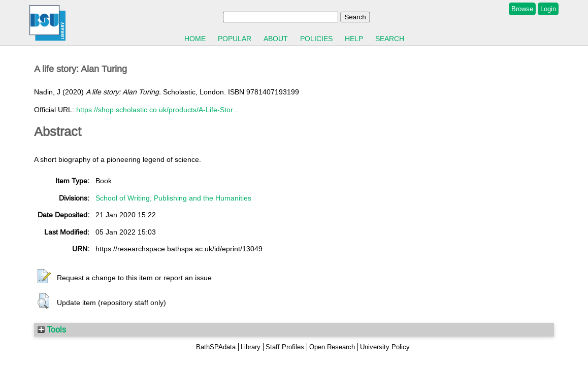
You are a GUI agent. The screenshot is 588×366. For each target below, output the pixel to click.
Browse (522, 9)
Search (390, 39)
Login (548, 9)
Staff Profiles (285, 347)
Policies (316, 39)
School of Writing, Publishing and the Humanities (173, 198)
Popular (235, 39)
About (276, 39)
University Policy (385, 347)
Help (354, 39)
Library (251, 347)
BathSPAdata (216, 347)
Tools (52, 329)
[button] (44, 277)
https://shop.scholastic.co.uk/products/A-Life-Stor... (157, 110)
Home (195, 39)
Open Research (332, 347)
